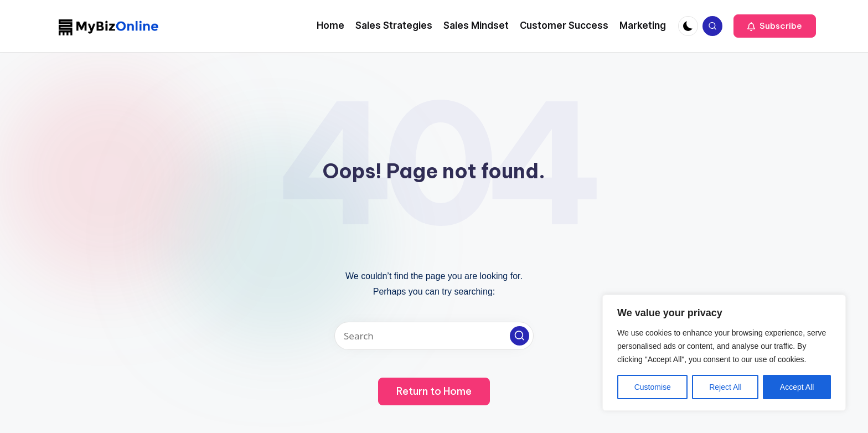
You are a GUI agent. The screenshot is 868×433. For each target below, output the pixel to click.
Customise (653, 387)
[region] (724, 353)
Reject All (725, 387)
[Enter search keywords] (434, 336)
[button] (775, 26)
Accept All (797, 387)
